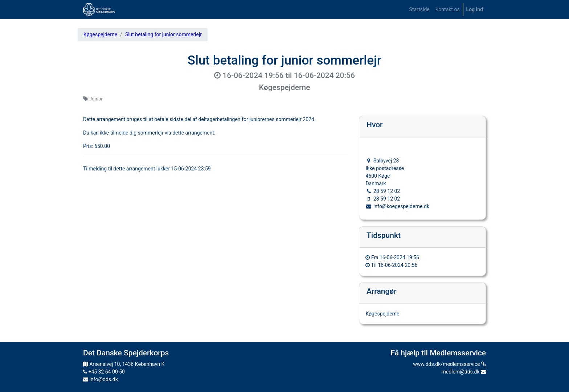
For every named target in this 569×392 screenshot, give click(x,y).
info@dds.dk (101, 379)
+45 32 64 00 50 (104, 372)
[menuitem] (419, 10)
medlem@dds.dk (464, 372)
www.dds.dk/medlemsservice (449, 364)
